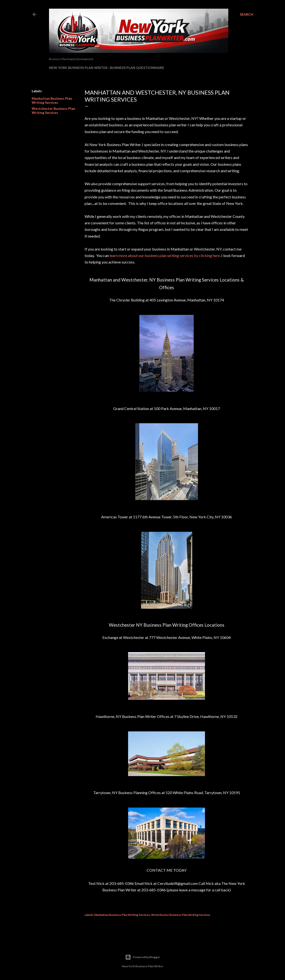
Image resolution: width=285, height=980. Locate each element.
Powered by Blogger (143, 957)
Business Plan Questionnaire (137, 68)
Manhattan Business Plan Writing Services (52, 100)
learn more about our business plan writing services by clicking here (165, 255)
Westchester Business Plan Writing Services (53, 110)
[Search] (247, 14)
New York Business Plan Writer (78, 68)
